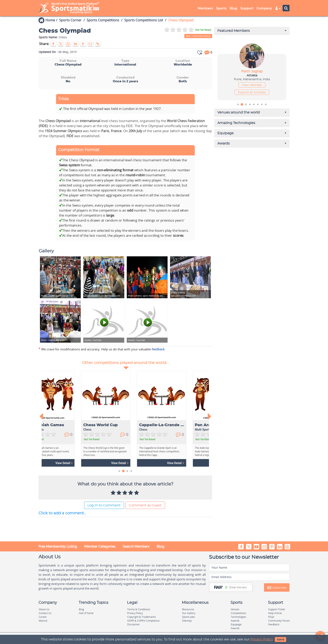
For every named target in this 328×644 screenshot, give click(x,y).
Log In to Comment (104, 505)
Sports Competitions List (144, 20)
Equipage (236, 624)
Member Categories (100, 546)
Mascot (43, 621)
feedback (158, 349)
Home (50, 20)
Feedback (274, 624)
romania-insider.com (102, 296)
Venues (235, 609)
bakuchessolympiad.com (183, 294)
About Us (44, 609)
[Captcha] (240, 587)
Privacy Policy (262, 639)
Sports (221, 8)
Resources (188, 609)
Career (43, 617)
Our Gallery (189, 613)
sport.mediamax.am (145, 296)
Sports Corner (70, 20)
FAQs (271, 617)
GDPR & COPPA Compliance (143, 621)
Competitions (238, 613)
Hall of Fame (86, 613)
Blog (233, 8)
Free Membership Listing (58, 546)
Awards (235, 621)
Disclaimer (133, 624)
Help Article (275, 613)
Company (264, 8)
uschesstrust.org (57, 296)
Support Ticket (277, 609)
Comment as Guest (145, 505)
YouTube (93, 340)
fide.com (53, 340)
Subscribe (277, 587)
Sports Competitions (103, 20)
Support (247, 8)
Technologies (238, 617)
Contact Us (45, 613)
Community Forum (279, 621)
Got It (281, 640)
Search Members (136, 546)
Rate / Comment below (198, 36)
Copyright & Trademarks (142, 617)
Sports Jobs (188, 617)
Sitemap (187, 621)
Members (205, 8)
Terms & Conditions (139, 609)
